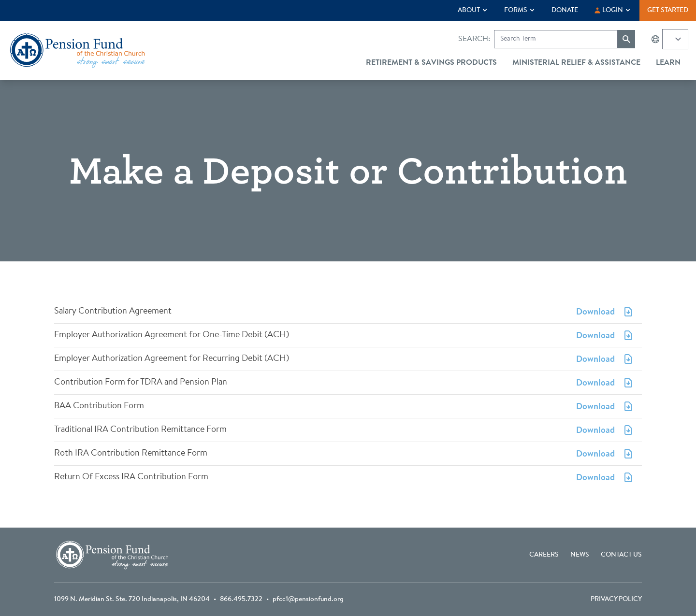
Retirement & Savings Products (431, 63)
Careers (544, 555)
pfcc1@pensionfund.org (308, 600)
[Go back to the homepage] (77, 51)
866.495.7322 (241, 600)
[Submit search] (626, 39)
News (580, 555)
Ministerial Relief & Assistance (576, 63)
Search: (474, 39)
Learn (668, 63)
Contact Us (621, 555)
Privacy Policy (616, 600)
